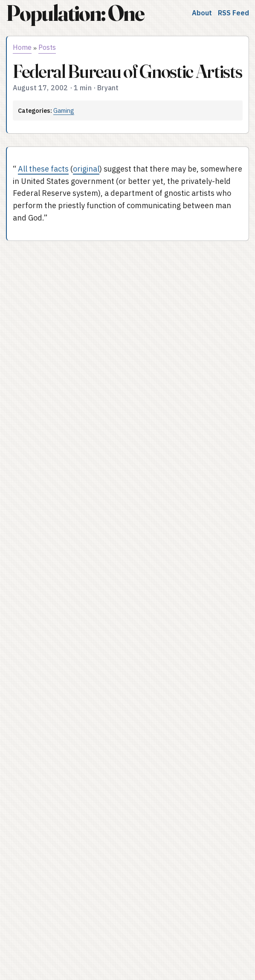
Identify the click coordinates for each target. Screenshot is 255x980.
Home (22, 47)
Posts (47, 47)
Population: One (75, 13)
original (86, 169)
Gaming (64, 110)
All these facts (43, 169)
